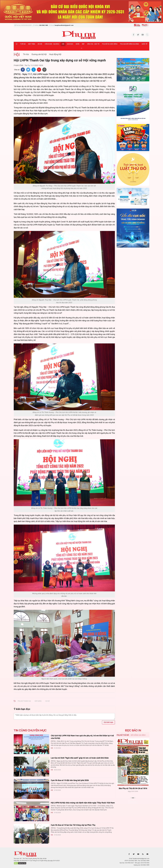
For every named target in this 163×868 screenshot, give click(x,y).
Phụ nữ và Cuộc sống (110, 44)
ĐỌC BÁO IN (133, 730)
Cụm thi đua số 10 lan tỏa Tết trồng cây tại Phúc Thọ (73, 825)
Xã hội (40, 44)
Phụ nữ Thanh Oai (24, 701)
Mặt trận (32, 44)
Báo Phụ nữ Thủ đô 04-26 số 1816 (133, 788)
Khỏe (78, 44)
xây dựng (38, 701)
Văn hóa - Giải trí (93, 44)
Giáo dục (70, 44)
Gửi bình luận (108, 722)
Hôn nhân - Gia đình (52, 44)
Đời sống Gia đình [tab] (138, 735)
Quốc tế (144, 44)
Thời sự (23, 44)
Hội (63, 44)
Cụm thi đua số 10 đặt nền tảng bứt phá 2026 (70, 780)
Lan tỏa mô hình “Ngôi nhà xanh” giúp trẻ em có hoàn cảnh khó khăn (80, 758)
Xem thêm (133, 801)
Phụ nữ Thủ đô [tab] (123, 735)
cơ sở (47, 701)
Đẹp (83, 44)
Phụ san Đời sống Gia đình (129, 44)
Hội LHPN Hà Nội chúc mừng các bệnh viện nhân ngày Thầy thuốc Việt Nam (83, 803)
